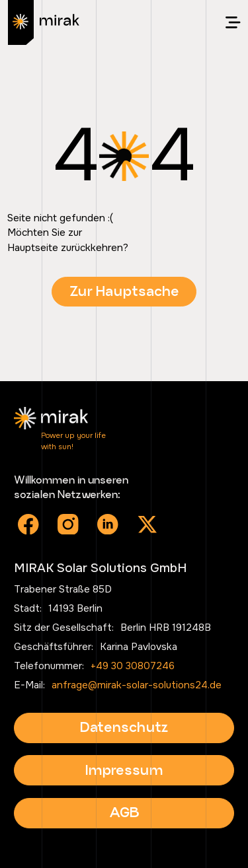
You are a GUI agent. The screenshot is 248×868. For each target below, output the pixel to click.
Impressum (124, 770)
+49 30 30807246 (133, 666)
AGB (124, 812)
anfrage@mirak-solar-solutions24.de (137, 685)
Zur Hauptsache (124, 291)
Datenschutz (124, 727)
